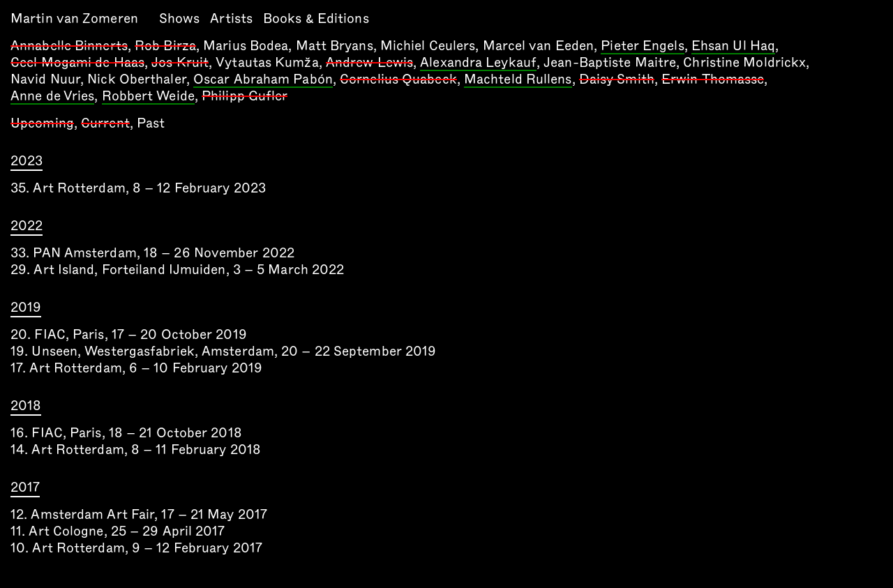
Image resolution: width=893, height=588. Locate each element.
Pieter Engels (642, 47)
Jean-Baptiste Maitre (610, 62)
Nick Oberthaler (137, 79)
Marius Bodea (246, 46)
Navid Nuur (45, 79)
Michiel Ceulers (428, 46)
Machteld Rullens (518, 80)
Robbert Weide (148, 97)
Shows (180, 18)
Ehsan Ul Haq (733, 47)
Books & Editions (316, 18)
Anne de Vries (52, 97)
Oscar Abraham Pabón (263, 80)
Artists (231, 18)
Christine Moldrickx (744, 62)
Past (151, 123)
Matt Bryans (335, 46)
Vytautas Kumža (267, 62)
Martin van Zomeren (74, 18)
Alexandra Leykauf (478, 63)
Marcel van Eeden (539, 46)
